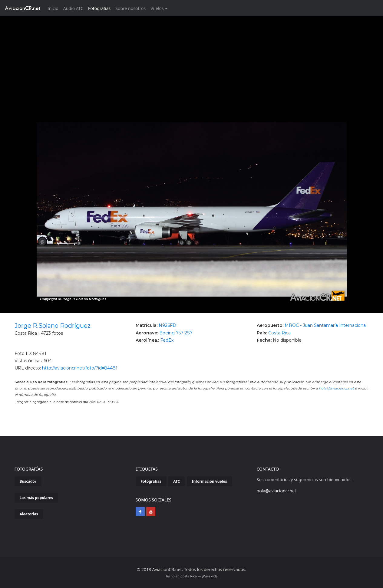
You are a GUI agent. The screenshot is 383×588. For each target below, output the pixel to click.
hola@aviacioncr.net (336, 388)
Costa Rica (279, 333)
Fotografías (99, 8)
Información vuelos (210, 481)
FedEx (167, 340)
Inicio (54, 8)
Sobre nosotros (130, 8)
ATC (177, 481)
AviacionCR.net (23, 8)
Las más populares (36, 498)
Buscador (28, 481)
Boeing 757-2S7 (176, 333)
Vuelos (157, 8)
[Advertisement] (192, 62)
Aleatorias (29, 514)
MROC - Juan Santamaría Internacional (326, 325)
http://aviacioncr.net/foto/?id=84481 (80, 368)
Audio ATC (73, 8)
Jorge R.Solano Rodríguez (53, 326)
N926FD (167, 325)
